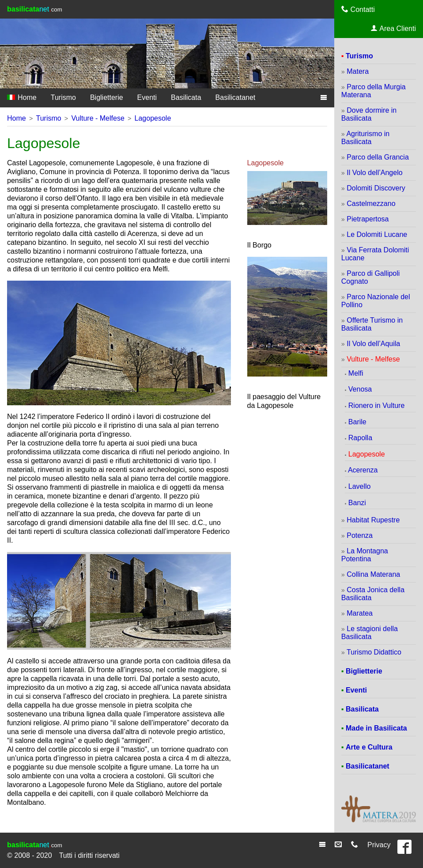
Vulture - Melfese (98, 118)
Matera (358, 71)
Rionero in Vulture (376, 405)
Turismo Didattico (374, 652)
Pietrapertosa (368, 219)
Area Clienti (393, 28)
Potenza (360, 535)
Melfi (356, 373)
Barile (357, 422)
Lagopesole (153, 118)
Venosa (360, 389)
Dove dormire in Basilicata (369, 114)
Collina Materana (373, 574)
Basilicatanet (236, 97)
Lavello (360, 486)
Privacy (379, 845)
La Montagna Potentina (365, 555)
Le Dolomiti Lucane (377, 234)
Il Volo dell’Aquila (373, 344)
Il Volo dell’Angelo (374, 173)
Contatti (358, 9)
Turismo (63, 97)
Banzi (357, 503)
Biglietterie (107, 97)
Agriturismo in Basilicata (365, 138)
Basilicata (186, 97)
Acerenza (363, 470)
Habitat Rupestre (373, 520)
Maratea (360, 613)
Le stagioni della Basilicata (370, 633)
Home (22, 97)
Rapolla (360, 438)
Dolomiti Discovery (376, 188)
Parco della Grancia (378, 157)
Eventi (147, 97)
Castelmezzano (371, 204)
